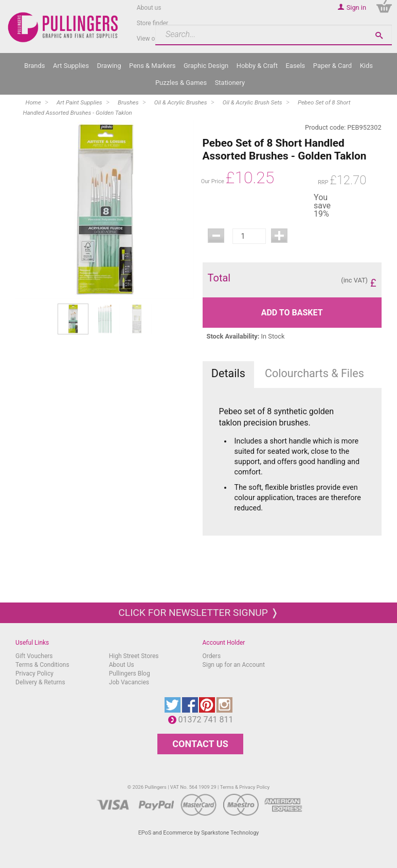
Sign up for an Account (234, 665)
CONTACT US (200, 744)
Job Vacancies (129, 682)
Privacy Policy (34, 674)
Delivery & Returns (40, 682)
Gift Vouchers (34, 656)
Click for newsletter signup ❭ (198, 613)
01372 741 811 (209, 720)
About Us (122, 665)
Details (228, 373)
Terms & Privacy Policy (245, 787)
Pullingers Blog (130, 674)
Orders (212, 656)
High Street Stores (134, 656)
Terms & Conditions (42, 665)
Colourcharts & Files (314, 373)
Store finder (153, 23)
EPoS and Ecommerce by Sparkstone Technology (199, 833)
